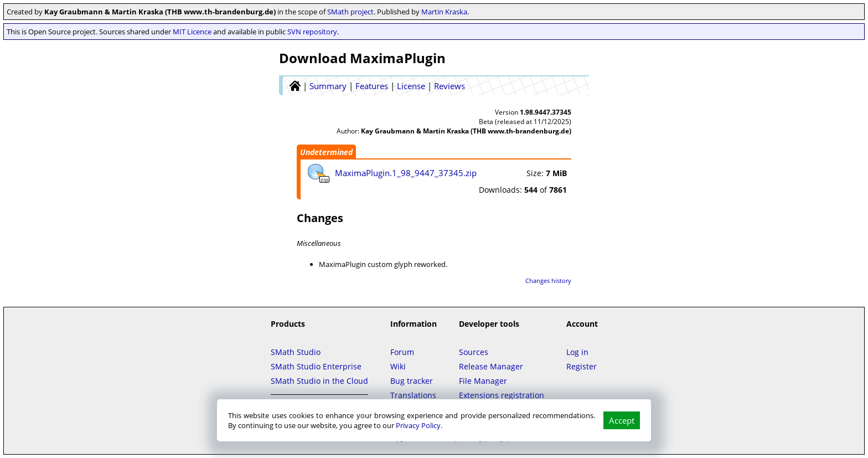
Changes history (548, 281)
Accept (622, 420)
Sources (474, 352)
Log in (577, 352)
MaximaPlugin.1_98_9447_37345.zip (406, 173)
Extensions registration (502, 395)
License (411, 86)
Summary (328, 86)
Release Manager (491, 366)
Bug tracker (412, 381)
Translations (413, 395)
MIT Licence (192, 32)
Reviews (449, 86)
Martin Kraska (444, 12)
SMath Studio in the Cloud (319, 381)
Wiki (398, 366)
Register (582, 366)
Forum (402, 352)
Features (372, 86)
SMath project (350, 12)
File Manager (483, 381)
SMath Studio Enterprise (316, 366)
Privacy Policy (418, 425)
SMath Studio (296, 352)
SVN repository (312, 32)
